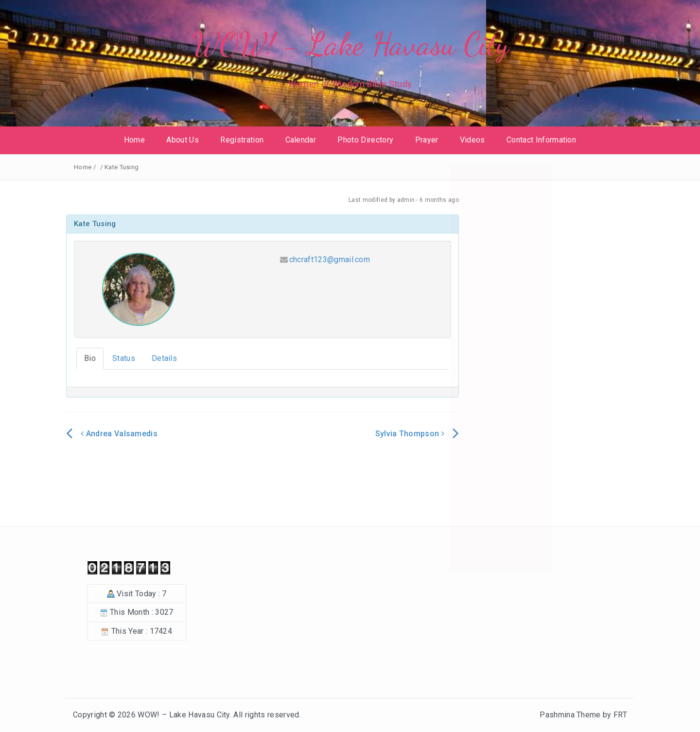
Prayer (427, 140)
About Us (183, 140)
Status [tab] (124, 358)
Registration (242, 140)
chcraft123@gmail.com (330, 259)
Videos (472, 140)
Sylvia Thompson (410, 434)
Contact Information (541, 140)
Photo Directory (365, 140)
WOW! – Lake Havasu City (184, 715)
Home (134, 140)
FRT (620, 715)
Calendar (301, 140)
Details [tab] (164, 358)
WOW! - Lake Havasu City (350, 44)
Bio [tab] (90, 358)
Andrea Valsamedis (119, 434)
